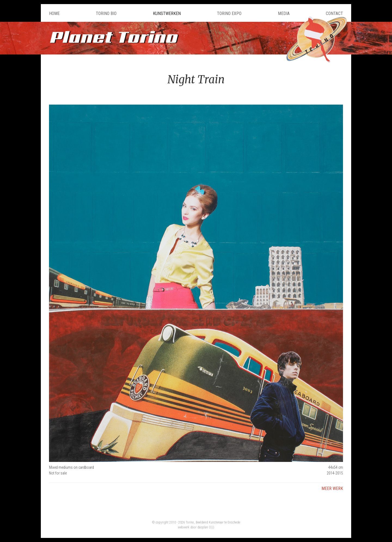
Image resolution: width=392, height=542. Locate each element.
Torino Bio (106, 13)
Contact (334, 13)
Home (54, 13)
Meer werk (332, 488)
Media (284, 13)
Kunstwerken (167, 13)
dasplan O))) (206, 527)
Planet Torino (113, 37)
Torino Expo (229, 13)
